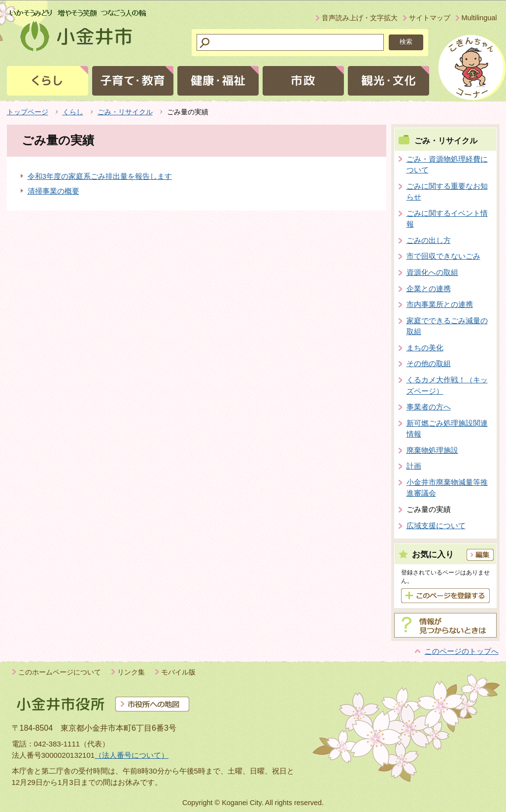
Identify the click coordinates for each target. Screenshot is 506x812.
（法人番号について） (132, 755)
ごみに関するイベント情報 (447, 219)
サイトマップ (430, 18)
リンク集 (131, 672)
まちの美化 (425, 348)
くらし (73, 112)
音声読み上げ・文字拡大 (360, 18)
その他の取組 (429, 363)
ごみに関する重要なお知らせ (447, 192)
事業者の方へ (429, 407)
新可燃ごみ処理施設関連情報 (447, 429)
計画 (414, 466)
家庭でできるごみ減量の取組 (447, 326)
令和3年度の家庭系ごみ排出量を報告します (100, 176)
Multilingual (479, 18)
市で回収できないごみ (443, 256)
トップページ (28, 112)
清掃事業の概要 (53, 191)
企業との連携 (429, 288)
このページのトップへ (462, 651)
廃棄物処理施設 (432, 450)
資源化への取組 (432, 272)
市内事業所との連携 (440, 304)
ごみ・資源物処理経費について (447, 165)
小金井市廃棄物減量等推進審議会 (447, 488)
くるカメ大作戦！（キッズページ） (447, 385)
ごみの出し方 (429, 240)
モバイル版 (178, 672)
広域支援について (436, 525)
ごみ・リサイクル (125, 112)
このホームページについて (60, 672)
